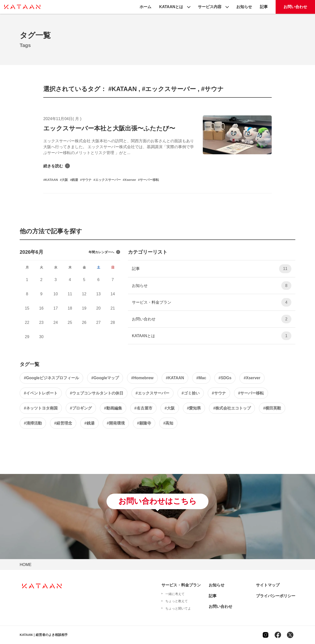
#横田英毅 (272, 408)
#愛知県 (194, 408)
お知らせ (244, 7)
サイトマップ (268, 585)
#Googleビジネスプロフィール (51, 378)
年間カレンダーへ (104, 252)
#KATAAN (175, 378)
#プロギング (81, 408)
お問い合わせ (295, 7)
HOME (26, 565)
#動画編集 (113, 408)
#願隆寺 (144, 423)
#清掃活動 (33, 423)
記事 (264, 7)
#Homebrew (142, 378)
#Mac (201, 378)
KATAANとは (171, 7)
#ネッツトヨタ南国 (41, 408)
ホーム (145, 7)
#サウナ (219, 393)
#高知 (168, 423)
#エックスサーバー (152, 393)
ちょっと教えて (177, 601)
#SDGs (225, 378)
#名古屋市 (143, 408)
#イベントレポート (41, 393)
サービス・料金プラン (212, 302)
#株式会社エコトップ (232, 408)
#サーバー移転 (251, 393)
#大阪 (170, 408)
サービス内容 (210, 7)
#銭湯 (89, 423)
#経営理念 (63, 423)
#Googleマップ (105, 378)
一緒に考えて (175, 594)
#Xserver (252, 378)
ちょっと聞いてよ (178, 608)
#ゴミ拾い (191, 393)
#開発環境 (116, 423)
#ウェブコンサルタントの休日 (97, 393)
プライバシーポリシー (276, 596)
